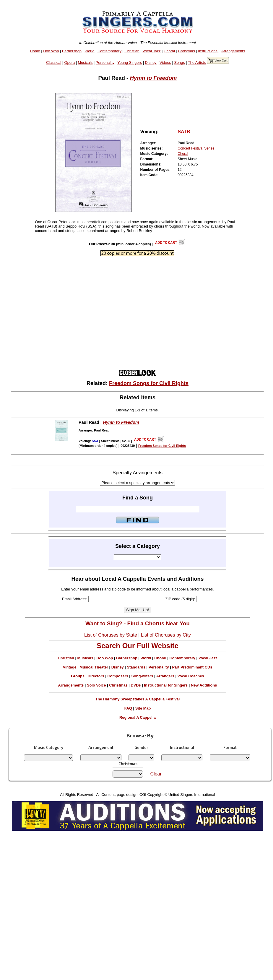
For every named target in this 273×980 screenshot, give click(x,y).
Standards (136, 667)
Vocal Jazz (151, 51)
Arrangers (165, 676)
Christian (132, 51)
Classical (54, 63)
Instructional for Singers (166, 685)
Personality (105, 63)
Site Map (143, 708)
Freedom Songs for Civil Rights (149, 383)
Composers (118, 676)
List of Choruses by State (111, 635)
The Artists (197, 63)
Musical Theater (94, 667)
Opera (70, 63)
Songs (179, 63)
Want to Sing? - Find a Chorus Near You (138, 623)
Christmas (186, 51)
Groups (78, 676)
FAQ (128, 708)
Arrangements (233, 51)
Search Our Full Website (138, 646)
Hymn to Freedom (153, 78)
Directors (96, 676)
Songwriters (142, 676)
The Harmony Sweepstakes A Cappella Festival (138, 699)
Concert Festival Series (196, 148)
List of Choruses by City (166, 635)
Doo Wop (51, 51)
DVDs (136, 685)
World (89, 51)
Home (35, 51)
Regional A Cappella (138, 717)
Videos (165, 63)
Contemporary (109, 51)
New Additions (204, 685)
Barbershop (72, 51)
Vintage (70, 667)
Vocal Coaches (191, 676)
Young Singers (130, 63)
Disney (151, 63)
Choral (169, 51)
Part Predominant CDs (192, 667)
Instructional (208, 51)
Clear (156, 774)
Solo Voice (96, 685)
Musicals (85, 63)
